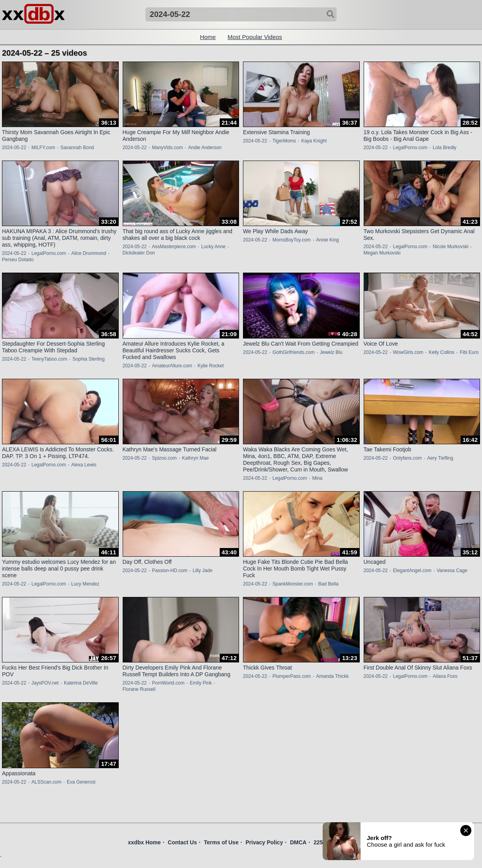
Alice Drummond (89, 253)
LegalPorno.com (410, 148)
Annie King (327, 240)
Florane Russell (139, 689)
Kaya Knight (314, 141)
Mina (317, 478)
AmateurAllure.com (172, 366)
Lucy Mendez (85, 584)
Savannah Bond (77, 148)
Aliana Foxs (445, 676)
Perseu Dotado (18, 260)
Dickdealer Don (139, 253)
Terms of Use (221, 842)
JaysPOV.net (45, 683)
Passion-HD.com (170, 571)
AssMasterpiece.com (174, 247)
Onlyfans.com (407, 458)
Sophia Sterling (89, 359)
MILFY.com (43, 148)
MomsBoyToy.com (292, 240)
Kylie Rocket (211, 366)
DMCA (298, 842)
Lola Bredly (445, 148)
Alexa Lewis (84, 465)
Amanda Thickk (332, 676)
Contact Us (182, 842)
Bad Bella (328, 584)
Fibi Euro (469, 352)
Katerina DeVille (81, 683)
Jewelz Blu (331, 352)
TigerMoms (284, 141)
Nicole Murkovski (451, 247)
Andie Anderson (205, 148)
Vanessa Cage (452, 571)
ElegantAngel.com (412, 571)
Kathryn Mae (195, 458)
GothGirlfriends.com (294, 352)
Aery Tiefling (440, 458)
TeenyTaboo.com (50, 359)
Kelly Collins (442, 352)
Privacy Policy (264, 842)
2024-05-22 (14, 148)
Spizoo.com (164, 458)
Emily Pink (201, 683)
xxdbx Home (144, 842)
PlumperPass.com (292, 676)
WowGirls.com (408, 352)
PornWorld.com (168, 683)
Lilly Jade (203, 571)
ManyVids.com (167, 148)
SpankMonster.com (293, 584)
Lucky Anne (213, 247)
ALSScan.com (47, 782)
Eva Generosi (81, 782)
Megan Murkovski (382, 253)
